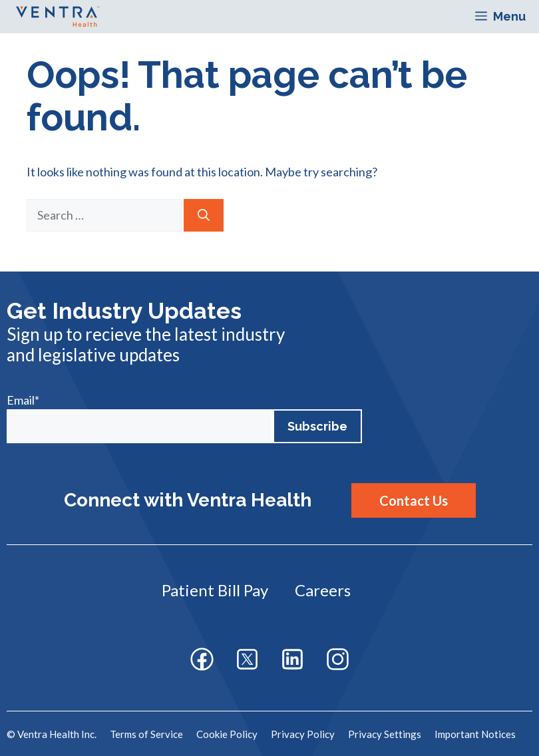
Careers (323, 590)
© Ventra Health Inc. (52, 734)
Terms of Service (146, 734)
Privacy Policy (303, 734)
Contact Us (414, 500)
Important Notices (475, 734)
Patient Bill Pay (215, 590)
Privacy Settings (385, 734)
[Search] (204, 215)
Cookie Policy (227, 734)
